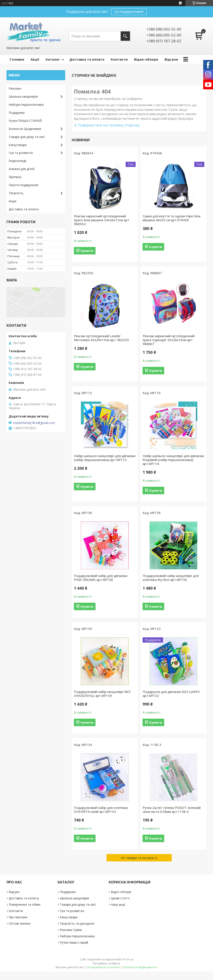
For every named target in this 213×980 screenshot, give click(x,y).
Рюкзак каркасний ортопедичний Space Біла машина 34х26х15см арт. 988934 (102, 220)
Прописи (15, 177)
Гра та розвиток (21, 153)
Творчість (16, 193)
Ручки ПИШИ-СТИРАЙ (25, 121)
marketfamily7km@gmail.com (34, 423)
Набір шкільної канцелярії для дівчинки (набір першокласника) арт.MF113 (105, 458)
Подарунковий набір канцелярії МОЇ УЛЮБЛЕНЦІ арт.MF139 (102, 694)
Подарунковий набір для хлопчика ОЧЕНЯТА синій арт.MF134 (101, 810)
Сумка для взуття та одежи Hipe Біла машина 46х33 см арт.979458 (171, 218)
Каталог (53, 59)
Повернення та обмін (25, 904)
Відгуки (171, 59)
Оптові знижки (20, 923)
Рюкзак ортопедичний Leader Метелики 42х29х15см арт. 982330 (101, 338)
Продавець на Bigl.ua (106, 963)
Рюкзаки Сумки (71, 930)
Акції (35, 59)
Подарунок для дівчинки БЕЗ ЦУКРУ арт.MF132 (171, 694)
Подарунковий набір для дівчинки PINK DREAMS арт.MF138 (101, 578)
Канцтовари (18, 145)
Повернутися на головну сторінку (109, 125)
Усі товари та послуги (137, 858)
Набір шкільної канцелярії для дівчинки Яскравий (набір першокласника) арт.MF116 (173, 460)
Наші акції (118, 904)
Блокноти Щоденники (25, 129)
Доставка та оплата (87, 59)
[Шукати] (125, 36)
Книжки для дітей (22, 169)
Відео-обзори (146, 59)
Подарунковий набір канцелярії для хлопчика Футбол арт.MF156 (171, 578)
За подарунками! (129, 12)
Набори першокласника (26, 105)
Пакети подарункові (23, 185)
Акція (12, 201)
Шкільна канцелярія (23, 96)
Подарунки (17, 113)
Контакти (119, 59)
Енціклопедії (18, 161)
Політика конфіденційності (140, 967)
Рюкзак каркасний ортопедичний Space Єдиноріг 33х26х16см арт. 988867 (169, 340)
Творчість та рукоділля (77, 923)
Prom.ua (128, 959)
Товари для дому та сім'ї (27, 137)
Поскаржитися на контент (103, 967)
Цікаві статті (120, 898)
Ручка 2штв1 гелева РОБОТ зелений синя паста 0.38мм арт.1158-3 (172, 810)
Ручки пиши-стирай (74, 942)
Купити (87, 251)
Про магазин (18, 917)
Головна (17, 59)
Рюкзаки (15, 88)
